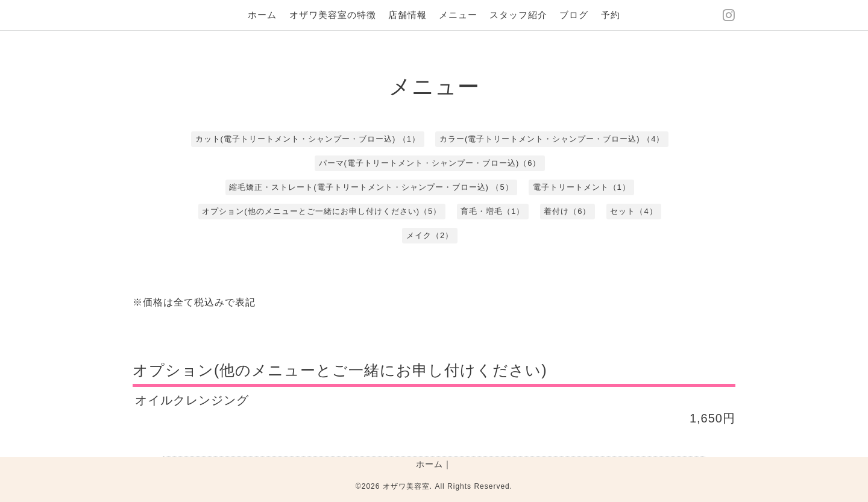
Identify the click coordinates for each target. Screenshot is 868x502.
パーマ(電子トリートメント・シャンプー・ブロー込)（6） (430, 163)
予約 (611, 15)
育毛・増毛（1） (492, 211)
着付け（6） (567, 211)
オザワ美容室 (406, 486)
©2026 (369, 486)
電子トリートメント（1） (582, 187)
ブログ (574, 15)
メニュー (458, 15)
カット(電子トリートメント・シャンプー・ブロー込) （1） (308, 139)
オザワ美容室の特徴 (333, 15)
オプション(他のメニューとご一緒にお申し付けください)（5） (322, 211)
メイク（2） (430, 235)
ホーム (262, 15)
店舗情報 (407, 15)
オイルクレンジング (192, 400)
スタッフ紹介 (518, 15)
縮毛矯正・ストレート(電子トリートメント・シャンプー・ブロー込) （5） (371, 187)
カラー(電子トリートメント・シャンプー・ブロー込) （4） (552, 139)
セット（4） (634, 211)
